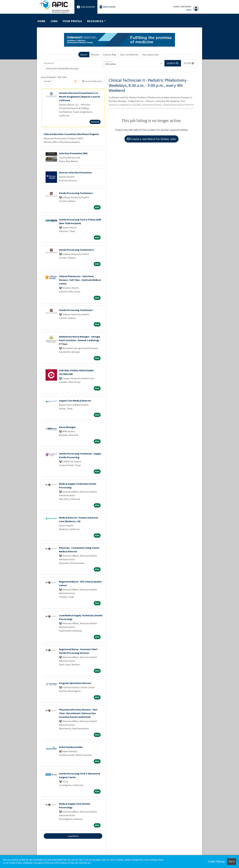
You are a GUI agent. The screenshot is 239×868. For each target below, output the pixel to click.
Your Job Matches (129, 55)
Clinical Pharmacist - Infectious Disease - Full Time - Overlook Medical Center (80, 280)
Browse (95, 55)
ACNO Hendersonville (71, 747)
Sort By (47, 81)
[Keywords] (73, 63)
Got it (232, 862)
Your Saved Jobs (151, 55)
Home (42, 21)
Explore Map (110, 55)
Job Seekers (86, 7)
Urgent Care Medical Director (75, 401)
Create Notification (92, 81)
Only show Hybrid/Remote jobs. (62, 68)
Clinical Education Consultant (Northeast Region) (71, 134)
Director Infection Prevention (75, 172)
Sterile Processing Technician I (76, 193)
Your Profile (72, 21)
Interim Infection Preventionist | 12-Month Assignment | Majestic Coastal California (79, 97)
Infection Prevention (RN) (73, 153)
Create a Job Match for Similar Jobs (152, 139)
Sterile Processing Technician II (76, 250)
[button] (189, 63)
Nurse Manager (67, 427)
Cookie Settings (216, 862)
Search (84, 55)
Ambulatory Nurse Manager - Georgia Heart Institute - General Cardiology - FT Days (80, 340)
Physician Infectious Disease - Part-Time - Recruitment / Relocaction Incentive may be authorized (78, 713)
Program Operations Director (75, 683)
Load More (73, 836)
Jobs (54, 21)
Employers (108, 7)
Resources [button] (95, 21)
